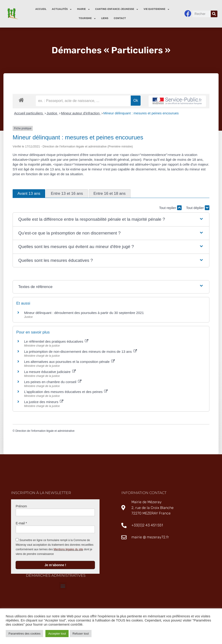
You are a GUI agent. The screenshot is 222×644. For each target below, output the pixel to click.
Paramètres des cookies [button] (24, 634)
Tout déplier (198, 208)
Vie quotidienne (156, 9)
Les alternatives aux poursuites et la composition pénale (69, 362)
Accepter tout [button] (57, 634)
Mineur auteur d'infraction (81, 113)
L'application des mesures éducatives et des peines (66, 392)
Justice (52, 113)
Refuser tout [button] (81, 634)
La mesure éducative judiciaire (50, 372)
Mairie (83, 9)
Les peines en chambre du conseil (53, 382)
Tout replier (170, 208)
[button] (111, 220)
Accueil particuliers (29, 113)
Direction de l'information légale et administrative (45, 431)
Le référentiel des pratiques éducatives (56, 342)
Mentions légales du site (68, 549)
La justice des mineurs (44, 402)
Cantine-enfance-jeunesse (117, 9)
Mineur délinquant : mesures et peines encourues (141, 113)
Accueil (41, 9)
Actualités (62, 9)
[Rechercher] (214, 14)
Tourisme (87, 18)
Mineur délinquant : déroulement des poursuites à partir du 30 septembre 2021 (84, 313)
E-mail (21, 523)
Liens (105, 18)
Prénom (21, 506)
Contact (120, 18)
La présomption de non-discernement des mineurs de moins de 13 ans (80, 352)
